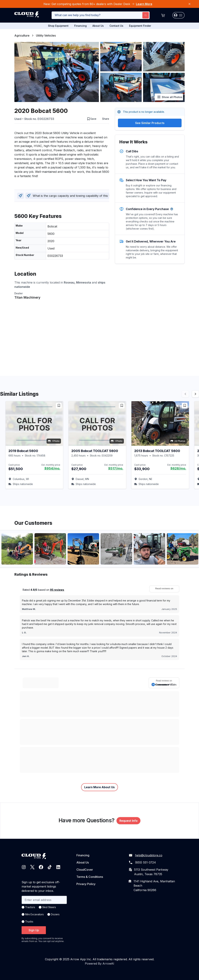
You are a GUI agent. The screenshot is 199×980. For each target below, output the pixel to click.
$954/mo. (52, 468)
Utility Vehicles (46, 35)
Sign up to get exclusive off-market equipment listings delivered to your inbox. (41, 886)
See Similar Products (150, 123)
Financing (80, 26)
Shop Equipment (58, 26)
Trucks (29, 921)
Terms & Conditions (90, 877)
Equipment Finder (140, 26)
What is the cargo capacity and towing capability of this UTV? (72, 196)
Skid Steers (49, 907)
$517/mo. (116, 468)
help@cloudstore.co (149, 855)
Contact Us (116, 26)
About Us (98, 26)
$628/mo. (178, 468)
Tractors (30, 907)
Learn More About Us (99, 787)
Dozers (55, 914)
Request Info (128, 821)
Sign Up (34, 930)
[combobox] (101, 15)
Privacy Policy (86, 884)
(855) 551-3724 (145, 862)
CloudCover (85, 870)
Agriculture (22, 35)
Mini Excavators (34, 914)
